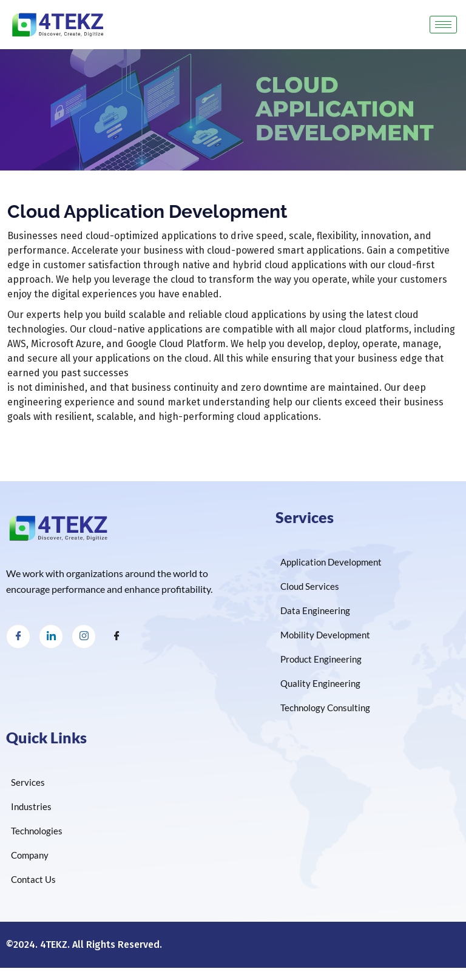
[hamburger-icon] (443, 25)
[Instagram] (84, 637)
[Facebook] (18, 637)
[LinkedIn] (51, 637)
